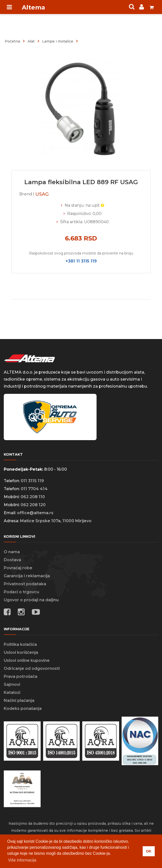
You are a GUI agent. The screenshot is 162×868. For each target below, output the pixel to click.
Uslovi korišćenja (21, 652)
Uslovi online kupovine (27, 660)
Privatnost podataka (25, 584)
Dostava (12, 560)
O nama (12, 552)
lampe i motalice (58, 41)
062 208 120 (33, 505)
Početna (12, 41)
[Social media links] (36, 613)
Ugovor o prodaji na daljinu (31, 600)
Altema (33, 7)
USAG (42, 194)
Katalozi (12, 692)
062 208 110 (33, 497)
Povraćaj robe (18, 568)
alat (31, 41)
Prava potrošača (21, 676)
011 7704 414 (34, 489)
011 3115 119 (32, 481)
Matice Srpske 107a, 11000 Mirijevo (56, 521)
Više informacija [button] (22, 860)
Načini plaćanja (19, 700)
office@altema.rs (35, 513)
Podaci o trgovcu (21, 592)
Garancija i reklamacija (27, 576)
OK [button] (149, 851)
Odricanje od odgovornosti (32, 668)
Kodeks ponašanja (23, 708)
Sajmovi (12, 684)
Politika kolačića (20, 644)
